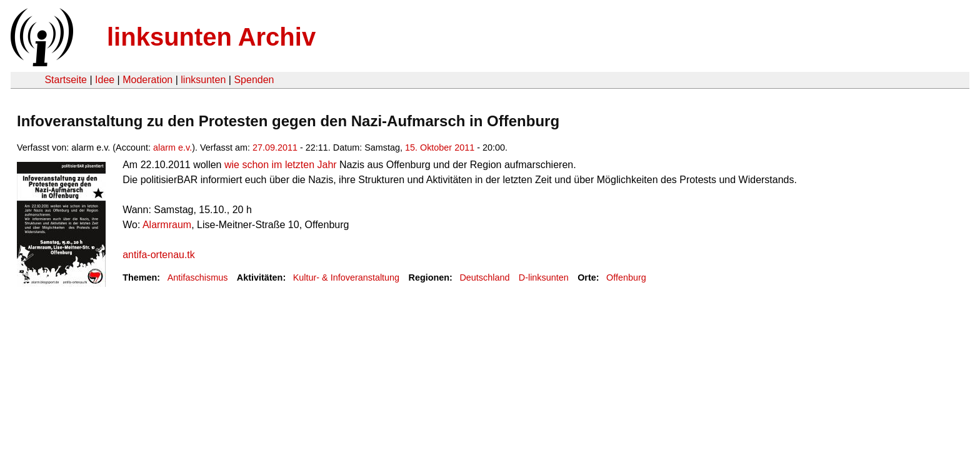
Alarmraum (167, 225)
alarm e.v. (172, 147)
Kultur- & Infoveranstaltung (346, 277)
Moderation (147, 80)
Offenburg (626, 277)
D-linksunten (544, 277)
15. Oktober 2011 (440, 147)
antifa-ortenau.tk (159, 255)
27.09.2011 (275, 147)
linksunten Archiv (211, 37)
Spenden (254, 80)
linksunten (203, 80)
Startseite (66, 80)
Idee (105, 80)
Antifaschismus (198, 277)
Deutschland (484, 277)
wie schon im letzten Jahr (281, 165)
